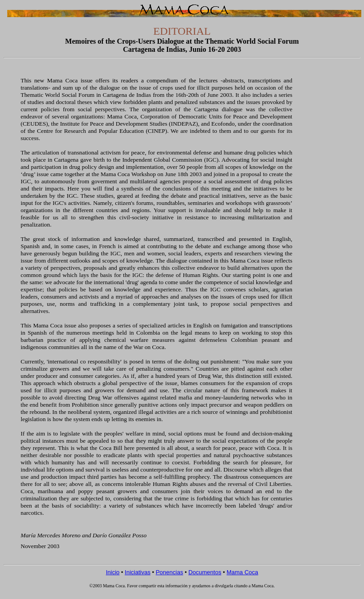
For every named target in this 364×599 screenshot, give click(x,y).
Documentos (205, 572)
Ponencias (170, 572)
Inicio (113, 572)
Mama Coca (242, 572)
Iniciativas (138, 572)
